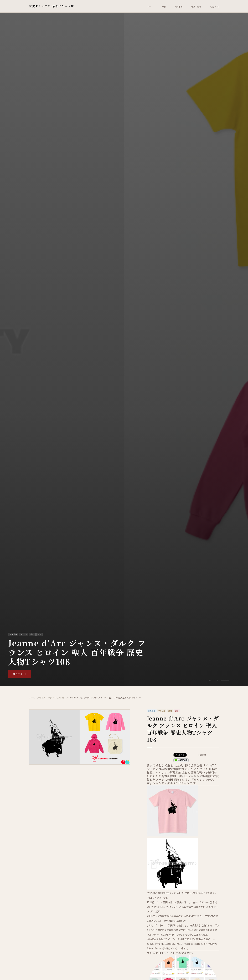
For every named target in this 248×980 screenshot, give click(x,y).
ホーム (150, 7)
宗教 (50, 698)
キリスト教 (59, 698)
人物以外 (214, 7)
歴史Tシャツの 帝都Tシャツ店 (52, 6)
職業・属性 (196, 7)
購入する (20, 674)
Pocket (202, 755)
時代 (164, 7)
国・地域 (179, 7)
